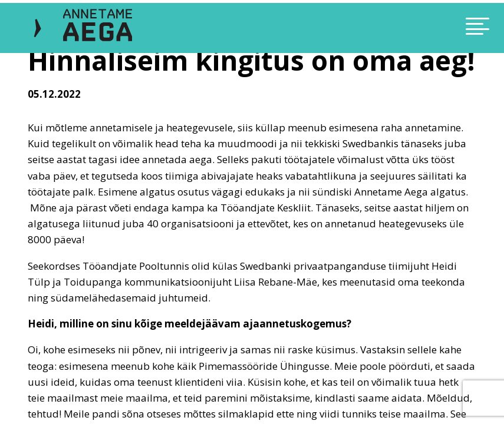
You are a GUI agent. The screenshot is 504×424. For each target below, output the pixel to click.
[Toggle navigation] (428, 28)
